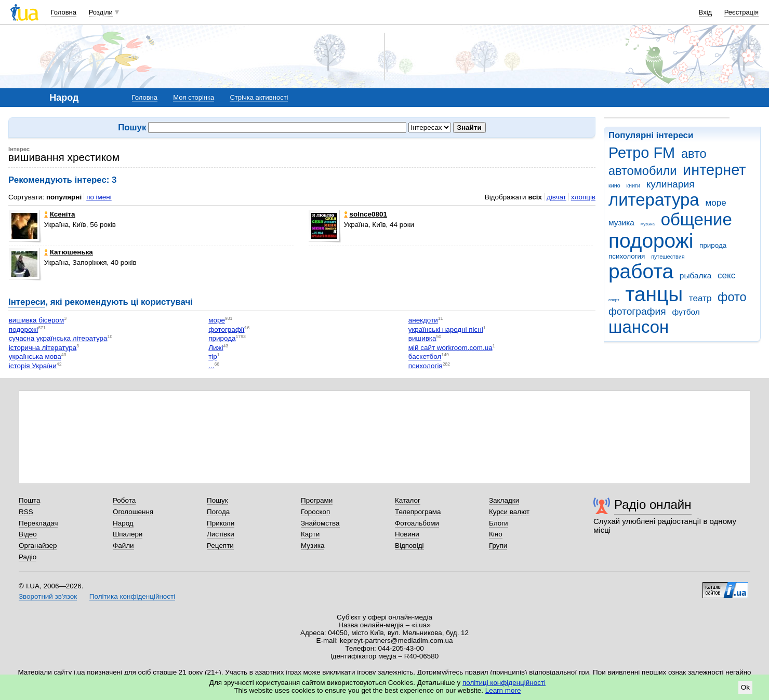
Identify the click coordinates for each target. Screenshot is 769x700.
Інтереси (27, 302)
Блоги (499, 523)
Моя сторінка (194, 97)
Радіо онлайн (653, 504)
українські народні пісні (446, 329)
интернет (714, 170)
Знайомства (320, 523)
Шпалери (128, 534)
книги (633, 185)
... (211, 366)
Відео (28, 534)
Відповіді (409, 546)
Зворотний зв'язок (48, 596)
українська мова (35, 357)
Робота (124, 500)
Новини (407, 534)
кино (614, 185)
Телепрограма (418, 512)
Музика (313, 546)
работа (641, 271)
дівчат (556, 197)
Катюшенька (69, 252)
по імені (99, 197)
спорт (614, 300)
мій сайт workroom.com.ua (450, 348)
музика (621, 223)
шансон (639, 327)
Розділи (101, 12)
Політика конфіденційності (132, 596)
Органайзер (38, 546)
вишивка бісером (37, 321)
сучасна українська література (58, 339)
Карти (310, 534)
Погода (218, 512)
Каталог (408, 500)
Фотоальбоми (417, 523)
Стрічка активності (259, 97)
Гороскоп (315, 512)
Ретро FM (642, 153)
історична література (43, 348)
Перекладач (38, 523)
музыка (648, 224)
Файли (123, 546)
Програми (317, 500)
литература (654, 200)
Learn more (503, 690)
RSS (26, 512)
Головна (64, 12)
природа (713, 245)
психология (627, 256)
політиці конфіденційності (504, 683)
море (715, 203)
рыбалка (695, 275)
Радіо (28, 557)
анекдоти (423, 321)
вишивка (422, 339)
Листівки (221, 534)
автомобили (642, 171)
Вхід (706, 12)
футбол (686, 312)
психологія (426, 366)
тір (213, 357)
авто (694, 154)
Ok (745, 687)
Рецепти (220, 546)
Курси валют (509, 512)
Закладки (504, 500)
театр (700, 298)
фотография (637, 311)
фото (732, 297)
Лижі (216, 348)
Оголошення (133, 512)
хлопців (583, 197)
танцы (654, 294)
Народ (123, 523)
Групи (498, 546)
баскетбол (425, 357)
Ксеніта (60, 214)
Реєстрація (741, 12)
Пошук (217, 500)
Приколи (221, 523)
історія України (33, 366)
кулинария (671, 184)
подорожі (651, 241)
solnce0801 (366, 214)
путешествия (668, 257)
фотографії (226, 329)
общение (697, 219)
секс (726, 275)
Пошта (29, 500)
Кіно (496, 534)
